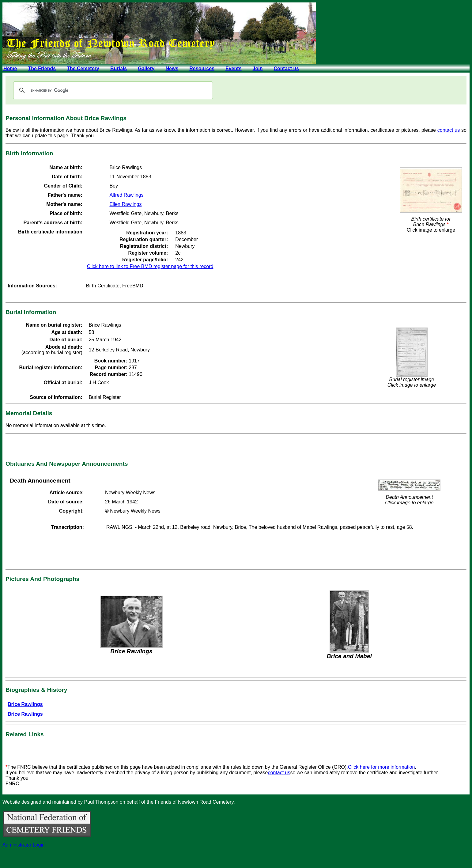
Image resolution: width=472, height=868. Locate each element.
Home (10, 68)
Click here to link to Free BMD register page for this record (150, 266)
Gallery (146, 68)
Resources (202, 68)
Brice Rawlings (25, 704)
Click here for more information (381, 767)
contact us (449, 130)
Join (258, 68)
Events (233, 68)
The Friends (42, 68)
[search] (112, 90)
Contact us (286, 68)
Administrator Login (24, 845)
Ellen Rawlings (125, 204)
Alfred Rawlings (126, 195)
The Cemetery (83, 68)
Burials (119, 68)
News (172, 68)
